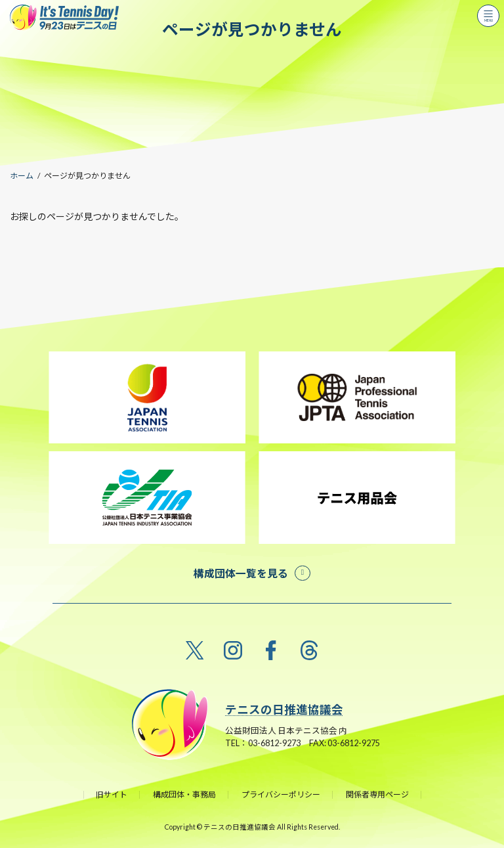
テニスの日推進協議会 (284, 710)
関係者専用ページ (377, 794)
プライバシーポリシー (281, 794)
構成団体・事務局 (184, 794)
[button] (252, 573)
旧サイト (112, 794)
